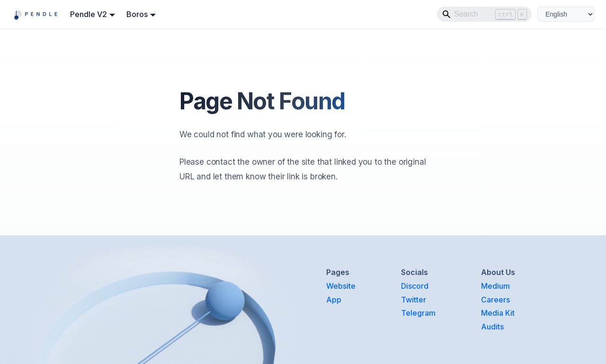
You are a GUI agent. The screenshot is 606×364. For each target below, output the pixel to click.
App (334, 300)
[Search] (484, 14)
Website (341, 286)
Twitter (414, 300)
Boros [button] (137, 14)
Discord (415, 286)
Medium (495, 286)
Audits (492, 327)
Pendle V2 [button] (89, 14)
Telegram (418, 313)
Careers (495, 300)
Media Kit (498, 313)
